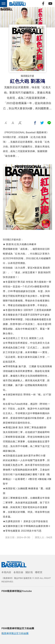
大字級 (20, 123)
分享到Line (49, 123)
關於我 (29, 572)
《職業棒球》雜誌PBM (17, 4)
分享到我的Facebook (35, 123)
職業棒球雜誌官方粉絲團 (15, 633)
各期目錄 (18, 572)
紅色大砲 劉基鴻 (27, 81)
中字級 (13, 123)
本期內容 (6, 572)
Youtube (50, 4)
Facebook (43, 4)
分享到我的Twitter (42, 123)
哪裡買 (39, 572)
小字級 (6, 123)
